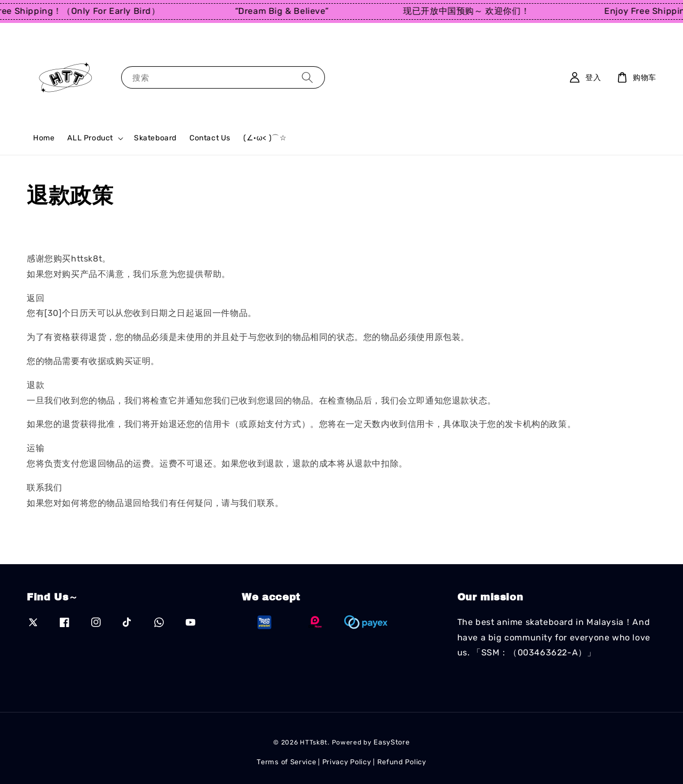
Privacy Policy (347, 762)
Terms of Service (286, 762)
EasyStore (391, 742)
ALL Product (90, 138)
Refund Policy (402, 762)
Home (44, 138)
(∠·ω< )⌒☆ (265, 138)
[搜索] (307, 77)
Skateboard (155, 138)
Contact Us (210, 138)
